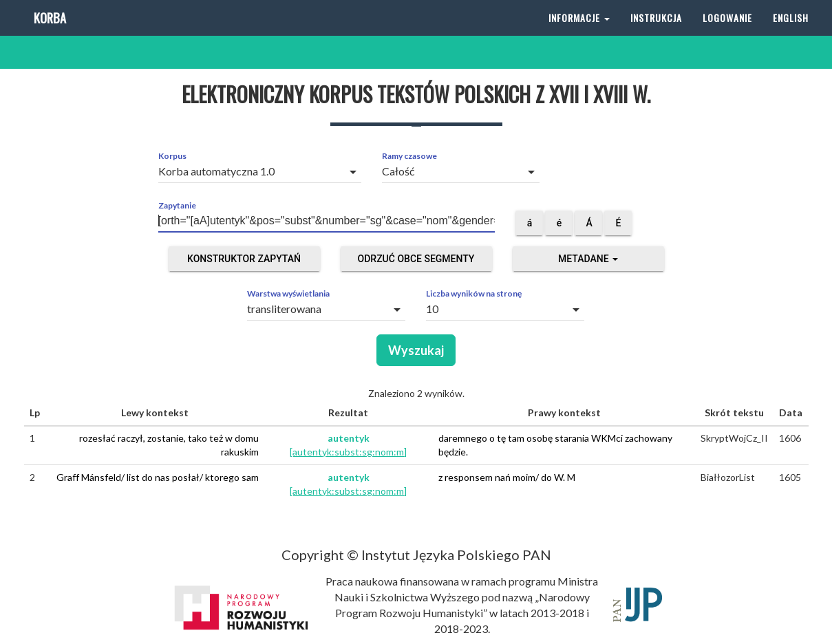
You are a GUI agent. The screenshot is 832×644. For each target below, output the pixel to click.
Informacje (579, 34)
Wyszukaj (416, 350)
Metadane (588, 259)
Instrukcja (656, 34)
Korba (49, 34)
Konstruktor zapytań (244, 259)
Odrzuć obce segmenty (416, 259)
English (791, 34)
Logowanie (727, 34)
